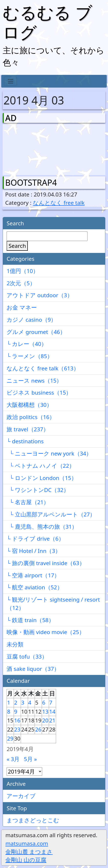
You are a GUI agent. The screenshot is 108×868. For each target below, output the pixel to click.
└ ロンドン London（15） (42, 478)
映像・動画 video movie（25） (46, 632)
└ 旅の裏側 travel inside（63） (46, 563)
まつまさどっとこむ (33, 820)
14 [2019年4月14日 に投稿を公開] (52, 712)
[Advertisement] (31, 148)
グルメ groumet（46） (36, 332)
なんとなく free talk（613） (43, 368)
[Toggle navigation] (10, 81)
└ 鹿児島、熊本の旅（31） (42, 527)
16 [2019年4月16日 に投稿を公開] (17, 720)
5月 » (30, 759)
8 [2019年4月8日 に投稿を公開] (9, 712)
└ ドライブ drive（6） (35, 539)
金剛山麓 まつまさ (29, 852)
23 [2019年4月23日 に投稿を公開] (17, 729)
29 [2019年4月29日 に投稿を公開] (10, 738)
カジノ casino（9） (31, 320)
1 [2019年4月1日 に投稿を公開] (9, 702)
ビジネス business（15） (39, 393)
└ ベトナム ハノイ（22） (41, 466)
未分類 (15, 644)
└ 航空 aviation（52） (34, 587)
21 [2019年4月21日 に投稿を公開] (52, 720)
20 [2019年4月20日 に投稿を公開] (45, 720)
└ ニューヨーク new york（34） (49, 453)
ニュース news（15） (34, 381)
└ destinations (25, 441)
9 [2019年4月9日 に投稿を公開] (16, 712)
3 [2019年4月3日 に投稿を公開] (23, 702)
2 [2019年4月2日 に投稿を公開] (16, 702)
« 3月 (13, 759)
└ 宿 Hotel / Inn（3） (34, 551)
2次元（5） (21, 283)
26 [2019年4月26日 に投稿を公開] (38, 729)
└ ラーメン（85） (30, 356)
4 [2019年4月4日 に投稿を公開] (30, 702)
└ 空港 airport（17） (33, 575)
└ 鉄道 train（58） (30, 620)
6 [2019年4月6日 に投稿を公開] (44, 702)
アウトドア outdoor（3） (40, 295)
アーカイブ (21, 796)
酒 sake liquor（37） (33, 669)
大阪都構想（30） (29, 405)
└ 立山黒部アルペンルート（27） (51, 514)
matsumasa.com (27, 843)
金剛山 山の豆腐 (26, 860)
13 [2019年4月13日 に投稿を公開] (45, 712)
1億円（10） (23, 271)
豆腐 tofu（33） (27, 657)
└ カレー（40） (27, 344)
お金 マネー (22, 307)
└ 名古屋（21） (28, 502)
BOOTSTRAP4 (31, 183)
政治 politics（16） (31, 417)
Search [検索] (17, 246)
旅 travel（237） (28, 429)
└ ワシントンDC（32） (38, 490)
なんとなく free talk (59, 203)
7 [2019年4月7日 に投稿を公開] (51, 702)
